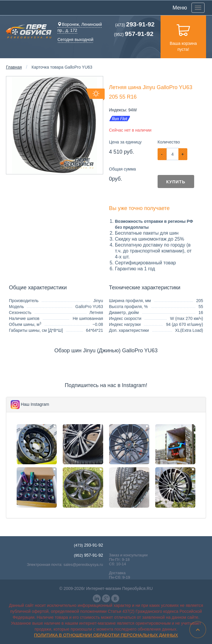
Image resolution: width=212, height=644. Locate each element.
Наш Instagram (35, 404)
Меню (180, 8)
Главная (14, 67)
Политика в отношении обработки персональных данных (106, 635)
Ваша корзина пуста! (183, 37)
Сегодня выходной (75, 40)
